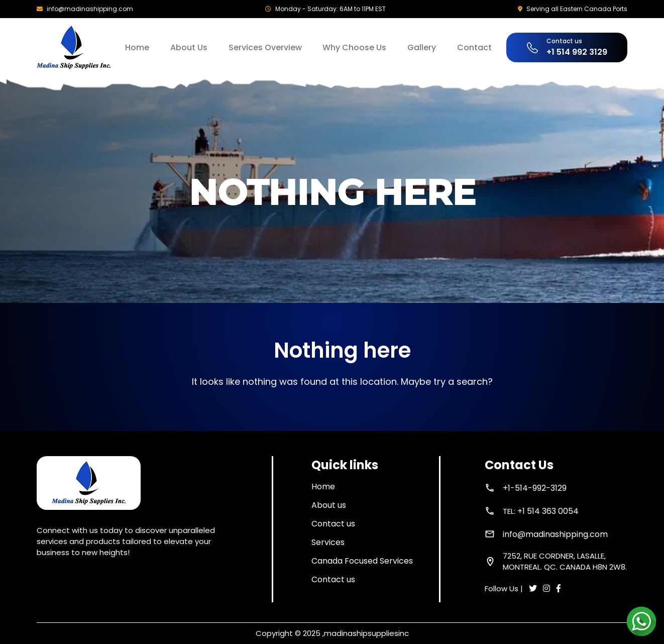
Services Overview (265, 47)
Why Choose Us (354, 47)
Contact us (333, 524)
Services (328, 542)
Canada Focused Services (362, 561)
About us (329, 505)
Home (137, 47)
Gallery (422, 47)
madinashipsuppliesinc (366, 633)
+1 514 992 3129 (577, 52)
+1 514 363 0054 (548, 511)
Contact (474, 47)
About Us (189, 47)
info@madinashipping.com (90, 9)
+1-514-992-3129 (535, 488)
